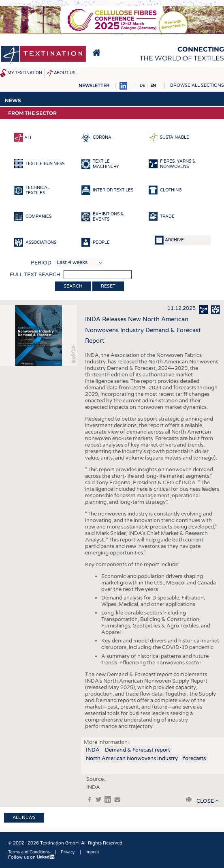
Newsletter (94, 86)
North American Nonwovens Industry (132, 758)
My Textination (25, 73)
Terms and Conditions (29, 852)
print (189, 799)
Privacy (68, 852)
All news (24, 818)
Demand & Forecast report (138, 750)
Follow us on (32, 857)
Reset (108, 286)
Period (41, 263)
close (205, 801)
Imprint (92, 852)
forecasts (194, 758)
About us (65, 73)
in (108, 799)
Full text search (35, 275)
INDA (93, 750)
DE (142, 86)
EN (153, 86)
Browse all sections (197, 85)
